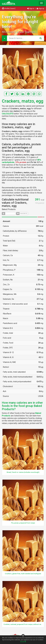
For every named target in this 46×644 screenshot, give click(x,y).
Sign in (31, 8)
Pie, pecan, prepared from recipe (23, 523)
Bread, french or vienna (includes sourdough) (23, 472)
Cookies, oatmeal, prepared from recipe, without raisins (24, 624)
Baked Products (9, 209)
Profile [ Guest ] (9, 8)
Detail (23, 642)
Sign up (40, 8)
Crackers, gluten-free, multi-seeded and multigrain (23, 574)
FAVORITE (22, 214)
